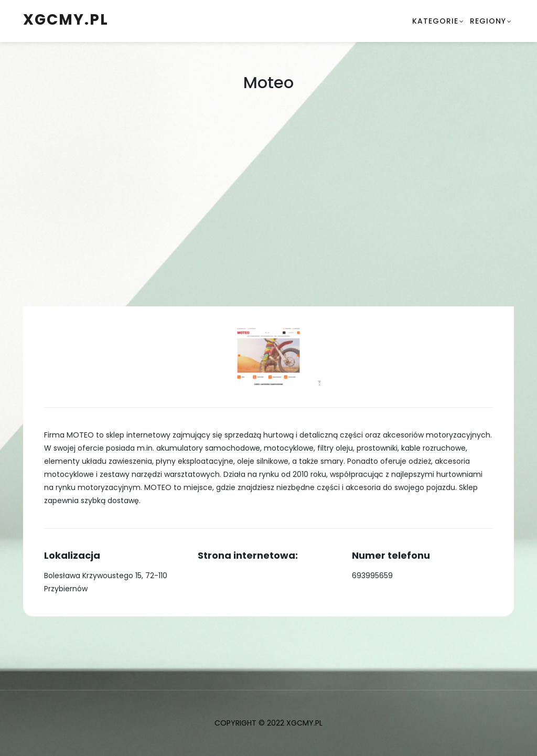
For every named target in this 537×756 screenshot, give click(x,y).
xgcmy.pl (66, 20)
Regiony (488, 21)
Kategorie (435, 21)
